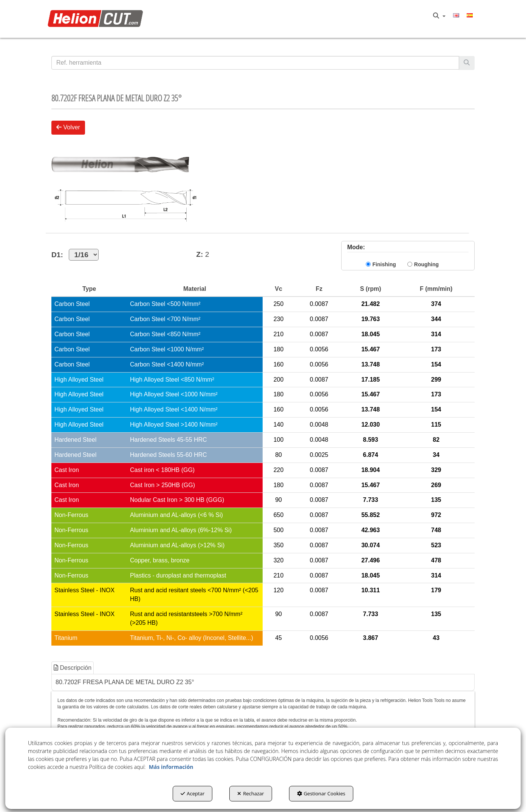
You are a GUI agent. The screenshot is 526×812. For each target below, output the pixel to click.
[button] (97, 19)
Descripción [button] (73, 668)
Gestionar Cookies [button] (321, 793)
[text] (255, 63)
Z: (200, 254)
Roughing (426, 264)
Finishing (384, 264)
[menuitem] (439, 16)
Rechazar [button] (251, 793)
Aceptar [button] (193, 793)
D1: (75, 255)
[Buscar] (467, 63)
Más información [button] (171, 767)
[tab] (73, 668)
